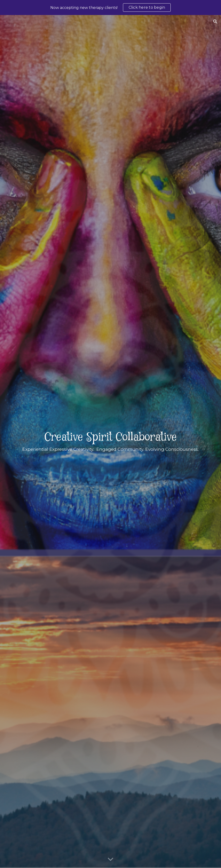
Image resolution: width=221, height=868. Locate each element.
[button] (215, 22)
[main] (110, 442)
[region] (110, 8)
